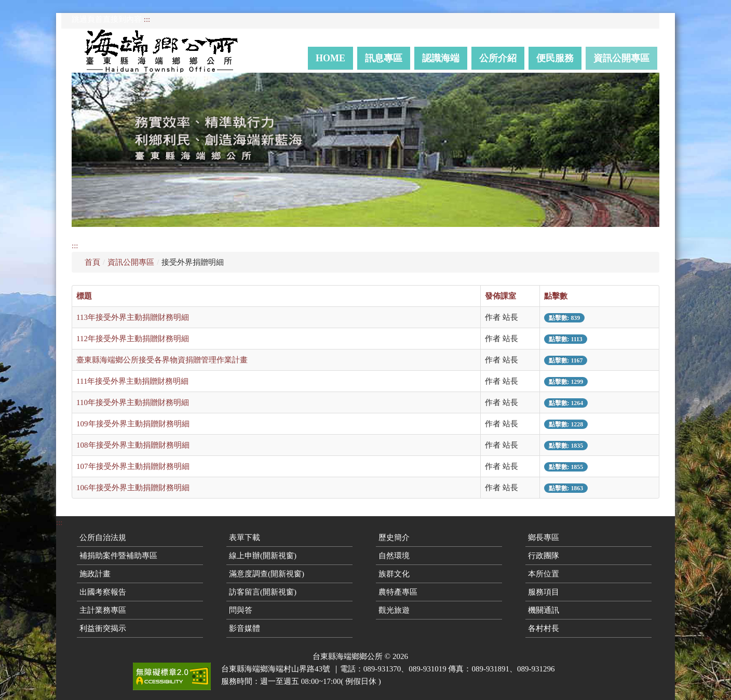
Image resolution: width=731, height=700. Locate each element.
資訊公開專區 (621, 58)
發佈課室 (500, 296)
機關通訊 (544, 610)
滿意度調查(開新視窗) (267, 574)
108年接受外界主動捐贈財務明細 (133, 445)
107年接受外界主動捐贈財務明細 (133, 466)
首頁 (92, 262)
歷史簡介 (394, 537)
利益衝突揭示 (103, 628)
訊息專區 (384, 58)
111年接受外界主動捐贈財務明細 (132, 381)
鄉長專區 (544, 537)
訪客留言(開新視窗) (263, 592)
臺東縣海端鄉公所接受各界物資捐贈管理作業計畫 (162, 360)
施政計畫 (95, 574)
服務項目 (544, 592)
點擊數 (556, 296)
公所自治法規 (103, 537)
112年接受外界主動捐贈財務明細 (133, 339)
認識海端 (441, 58)
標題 (84, 296)
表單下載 (245, 537)
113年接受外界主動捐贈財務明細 (133, 317)
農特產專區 (398, 592)
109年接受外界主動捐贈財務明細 (133, 424)
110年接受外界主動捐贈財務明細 (133, 402)
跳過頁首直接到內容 (107, 19)
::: (147, 19)
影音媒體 (245, 628)
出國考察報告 (103, 592)
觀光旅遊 (394, 610)
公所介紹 (498, 58)
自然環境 (394, 556)
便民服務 (555, 58)
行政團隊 (544, 556)
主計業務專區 (103, 610)
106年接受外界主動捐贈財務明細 (133, 488)
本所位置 (544, 574)
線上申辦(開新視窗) (263, 556)
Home (330, 58)
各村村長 (544, 628)
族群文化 (394, 574)
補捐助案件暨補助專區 (118, 556)
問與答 (241, 610)
